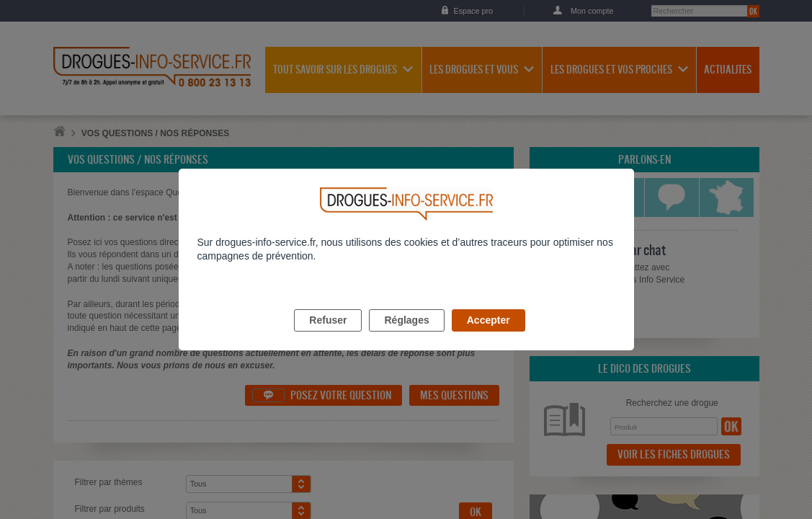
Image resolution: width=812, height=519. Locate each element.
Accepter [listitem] (488, 337)
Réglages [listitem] (406, 337)
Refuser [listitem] (328, 337)
